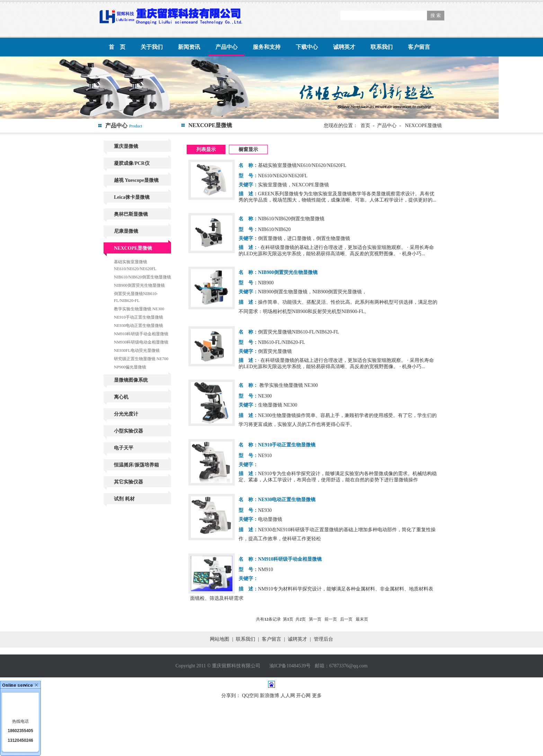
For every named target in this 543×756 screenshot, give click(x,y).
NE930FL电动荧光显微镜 (137, 350)
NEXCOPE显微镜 (133, 248)
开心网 (303, 696)
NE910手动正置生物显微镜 (139, 317)
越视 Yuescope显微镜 (136, 180)
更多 (317, 696)
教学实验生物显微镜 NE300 (139, 309)
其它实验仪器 (128, 482)
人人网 (288, 696)
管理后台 (323, 639)
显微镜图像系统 (131, 380)
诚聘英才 (344, 47)
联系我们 (382, 47)
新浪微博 (269, 696)
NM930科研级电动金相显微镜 (141, 342)
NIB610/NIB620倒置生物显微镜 (143, 277)
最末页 (362, 619)
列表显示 (206, 149)
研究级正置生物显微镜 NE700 (141, 359)
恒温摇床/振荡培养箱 (136, 465)
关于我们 (152, 47)
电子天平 (124, 448)
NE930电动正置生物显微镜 (139, 326)
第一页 (315, 619)
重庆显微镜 (126, 146)
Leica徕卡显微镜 (132, 197)
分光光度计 (126, 414)
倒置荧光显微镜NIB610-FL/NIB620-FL (136, 297)
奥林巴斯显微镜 (131, 214)
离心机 (121, 397)
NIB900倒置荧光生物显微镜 (139, 285)
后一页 (346, 619)
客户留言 (419, 47)
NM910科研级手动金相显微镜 (141, 334)
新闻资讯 (189, 47)
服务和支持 (267, 47)
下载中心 (307, 47)
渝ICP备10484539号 (290, 666)
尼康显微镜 (126, 231)
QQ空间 (250, 696)
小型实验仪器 (128, 431)
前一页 (331, 619)
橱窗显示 (248, 149)
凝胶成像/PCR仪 (132, 163)
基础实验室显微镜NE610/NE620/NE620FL (135, 265)
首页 (365, 126)
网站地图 (220, 639)
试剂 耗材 (124, 499)
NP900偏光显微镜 (130, 367)
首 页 (117, 47)
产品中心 (226, 47)
